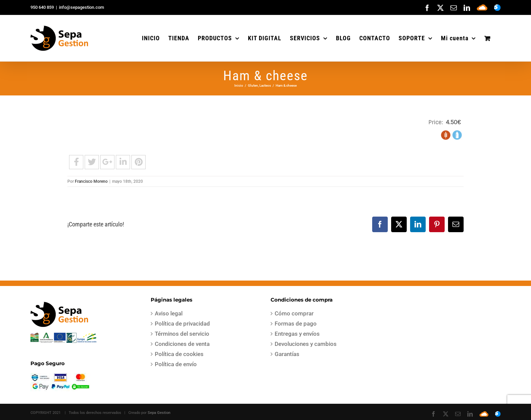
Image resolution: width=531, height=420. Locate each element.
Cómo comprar (294, 313)
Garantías (287, 354)
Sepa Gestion (159, 413)
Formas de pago (296, 324)
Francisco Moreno (91, 181)
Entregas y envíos (297, 334)
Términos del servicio (182, 334)
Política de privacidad (182, 324)
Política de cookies (179, 354)
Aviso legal (169, 313)
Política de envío (176, 364)
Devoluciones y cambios (306, 344)
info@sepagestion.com (81, 7)
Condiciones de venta (182, 344)
